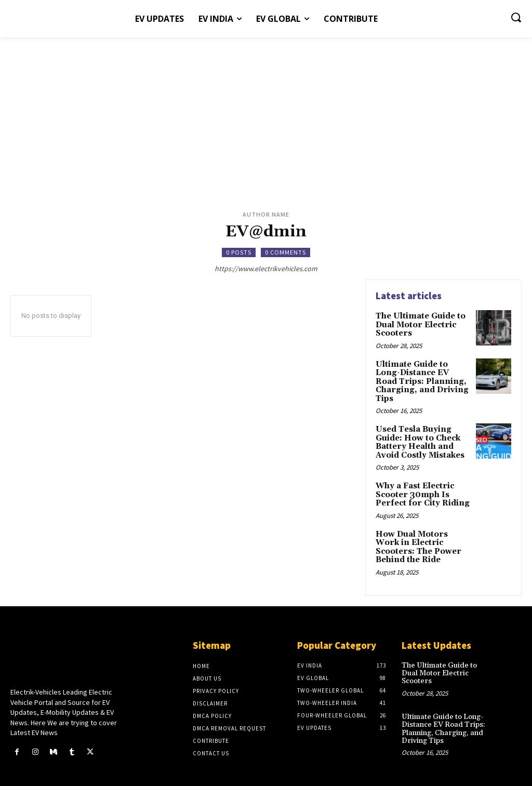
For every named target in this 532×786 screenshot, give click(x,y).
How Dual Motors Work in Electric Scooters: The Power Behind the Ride (422, 529)
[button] (516, 17)
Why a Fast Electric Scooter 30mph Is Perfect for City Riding (419, 479)
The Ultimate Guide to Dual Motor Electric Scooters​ (419, 324)
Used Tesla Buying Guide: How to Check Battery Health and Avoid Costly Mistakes (419, 429)
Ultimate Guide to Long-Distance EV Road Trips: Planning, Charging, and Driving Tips (423, 374)
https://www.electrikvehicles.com (266, 269)
